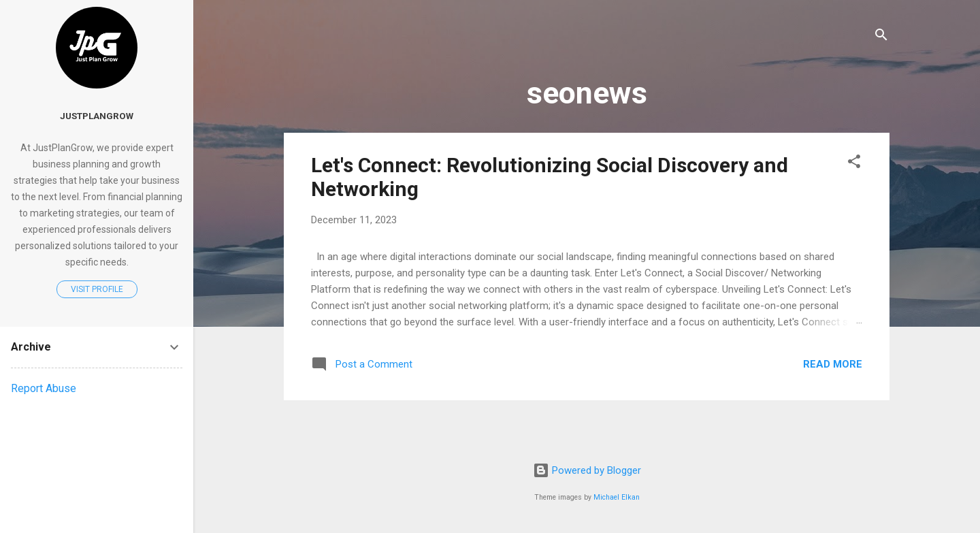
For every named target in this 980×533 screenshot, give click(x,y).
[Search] (881, 37)
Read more (833, 364)
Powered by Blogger (587, 470)
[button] (854, 164)
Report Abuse (44, 388)
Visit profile (97, 289)
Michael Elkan (617, 497)
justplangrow (97, 116)
